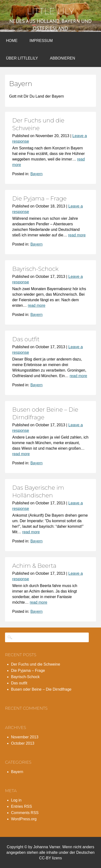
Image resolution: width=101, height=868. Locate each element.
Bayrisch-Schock (35, 269)
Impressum (41, 41)
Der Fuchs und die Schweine (36, 664)
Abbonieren (62, 58)
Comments (25, 813)
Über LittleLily (22, 58)
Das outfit (26, 339)
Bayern (37, 174)
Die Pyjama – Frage (39, 198)
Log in (16, 800)
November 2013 (25, 737)
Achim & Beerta (34, 566)
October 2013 (23, 743)
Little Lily (51, 11)
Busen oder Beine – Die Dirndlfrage (41, 689)
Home (12, 41)
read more (77, 235)
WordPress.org (24, 819)
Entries (21, 806)
